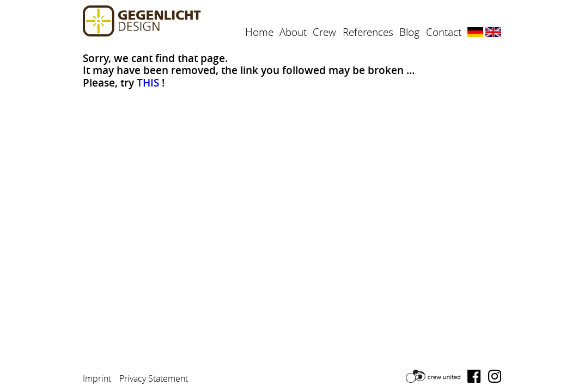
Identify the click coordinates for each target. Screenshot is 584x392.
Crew (324, 32)
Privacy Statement (154, 378)
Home (259, 32)
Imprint (97, 378)
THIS (148, 83)
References (368, 32)
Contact (444, 32)
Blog (409, 32)
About (293, 32)
